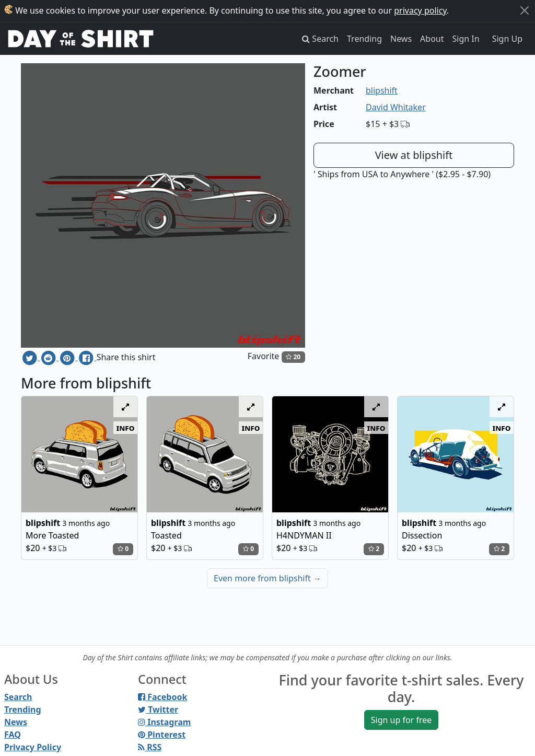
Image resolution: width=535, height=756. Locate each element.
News (401, 39)
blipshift (382, 90)
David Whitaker (396, 107)
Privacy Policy (33, 747)
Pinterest (162, 735)
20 (293, 357)
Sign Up (507, 39)
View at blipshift (414, 155)
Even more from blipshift (267, 578)
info (126, 428)
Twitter (158, 709)
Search (18, 697)
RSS (150, 747)
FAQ (13, 735)
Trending (364, 39)
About (432, 39)
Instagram (164, 722)
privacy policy (420, 10)
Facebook (162, 697)
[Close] (525, 10)
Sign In (466, 39)
